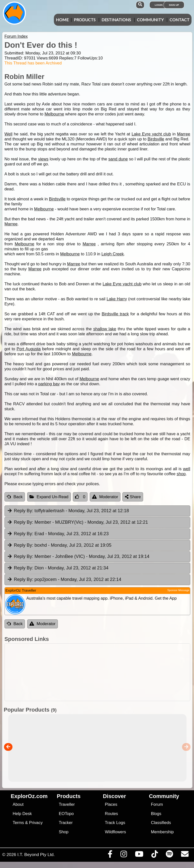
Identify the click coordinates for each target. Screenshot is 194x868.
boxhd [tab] (59, 547)
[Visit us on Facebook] (110, 857)
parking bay (49, 384)
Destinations (116, 20)
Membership (162, 833)
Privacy (36, 824)
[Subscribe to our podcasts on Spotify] (169, 857)
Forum (157, 806)
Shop (64, 833)
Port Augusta (29, 349)
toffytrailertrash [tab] (68, 512)
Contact (180, 20)
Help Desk (22, 815)
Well (8, 134)
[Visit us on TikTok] (154, 857)
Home (62, 20)
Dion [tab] (58, 569)
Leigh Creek (113, 254)
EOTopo (66, 815)
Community (150, 20)
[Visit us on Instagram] (124, 857)
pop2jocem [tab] (64, 581)
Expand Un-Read (49, 498)
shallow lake (105, 329)
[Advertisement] (96, 673)
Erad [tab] (58, 535)
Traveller (67, 806)
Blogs (156, 815)
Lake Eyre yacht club (151, 134)
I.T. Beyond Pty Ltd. (36, 856)
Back (15, 498)
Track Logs (115, 824)
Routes (111, 815)
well (187, 469)
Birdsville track (115, 314)
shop (181, 474)
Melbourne (54, 114)
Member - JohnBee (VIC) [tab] (78, 558)
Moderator (105, 498)
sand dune (118, 159)
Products (85, 20)
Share (133, 498)
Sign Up (174, 5)
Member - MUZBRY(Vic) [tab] (78, 524)
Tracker (66, 824)
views (43, 159)
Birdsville (156, 139)
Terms (18, 824)
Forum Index (16, 36)
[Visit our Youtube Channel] (139, 857)
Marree (184, 134)
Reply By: (24, 512)
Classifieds (161, 824)
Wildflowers (115, 833)
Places (111, 806)
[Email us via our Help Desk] (185, 857)
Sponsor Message (178, 591)
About (18, 806)
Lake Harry (117, 299)
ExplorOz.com (29, 797)
